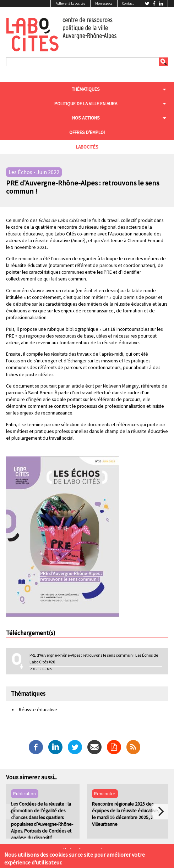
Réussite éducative (38, 710)
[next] (160, 812)
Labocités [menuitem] (87, 147)
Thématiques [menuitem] (86, 89)
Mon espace (104, 3)
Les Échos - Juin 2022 (34, 172)
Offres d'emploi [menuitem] (87, 132)
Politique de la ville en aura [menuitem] (86, 104)
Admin (105, 850)
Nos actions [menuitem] (86, 118)
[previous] (14, 812)
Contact (128, 3)
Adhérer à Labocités (70, 3)
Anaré (78, 241)
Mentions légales (77, 850)
